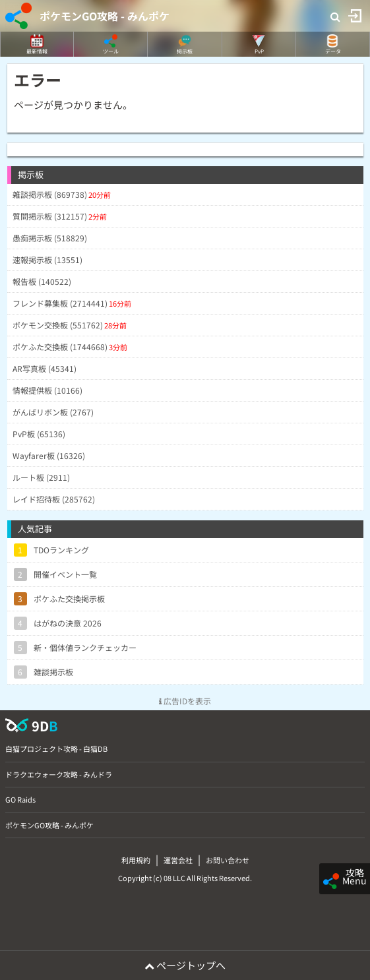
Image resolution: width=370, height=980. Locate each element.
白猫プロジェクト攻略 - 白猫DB (56, 749)
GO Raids (20, 799)
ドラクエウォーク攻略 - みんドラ (59, 774)
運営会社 (178, 860)
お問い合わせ (228, 860)
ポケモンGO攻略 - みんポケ (105, 16)
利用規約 (136, 860)
